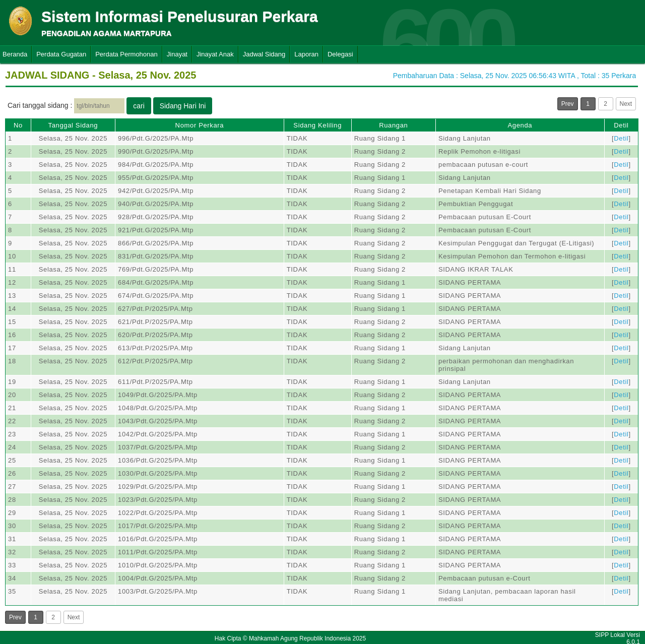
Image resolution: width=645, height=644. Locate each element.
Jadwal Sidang (264, 54)
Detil (621, 125)
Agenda (520, 125)
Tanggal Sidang (73, 125)
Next (626, 104)
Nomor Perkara (200, 125)
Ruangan (393, 125)
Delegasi (340, 54)
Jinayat (177, 54)
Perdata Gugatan (61, 54)
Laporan (306, 54)
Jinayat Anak (215, 54)
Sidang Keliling (317, 125)
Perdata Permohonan (126, 54)
